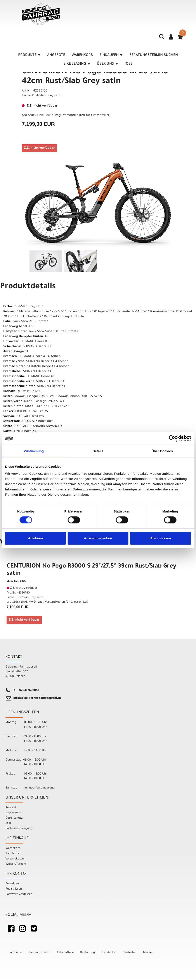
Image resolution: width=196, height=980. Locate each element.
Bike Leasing (77, 64)
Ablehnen (35, 538)
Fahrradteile (65, 953)
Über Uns (108, 64)
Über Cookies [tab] (162, 451)
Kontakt (11, 808)
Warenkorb (82, 55)
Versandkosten (15, 859)
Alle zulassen (160, 538)
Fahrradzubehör (40, 953)
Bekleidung (88, 953)
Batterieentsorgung (19, 829)
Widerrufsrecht (16, 864)
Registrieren (14, 889)
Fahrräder (16, 953)
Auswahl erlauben (98, 538)
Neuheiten (130, 953)
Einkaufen (111, 55)
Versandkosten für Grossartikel (86, 116)
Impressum (13, 813)
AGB (8, 823)
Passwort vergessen (19, 894)
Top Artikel (13, 854)
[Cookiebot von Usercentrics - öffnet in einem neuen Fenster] (172, 438)
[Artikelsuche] (162, 39)
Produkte (29, 55)
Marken (148, 953)
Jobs (129, 64)
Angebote (56, 55)
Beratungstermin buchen (154, 55)
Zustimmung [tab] (34, 451)
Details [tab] (98, 451)
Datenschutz (14, 818)
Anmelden (12, 884)
